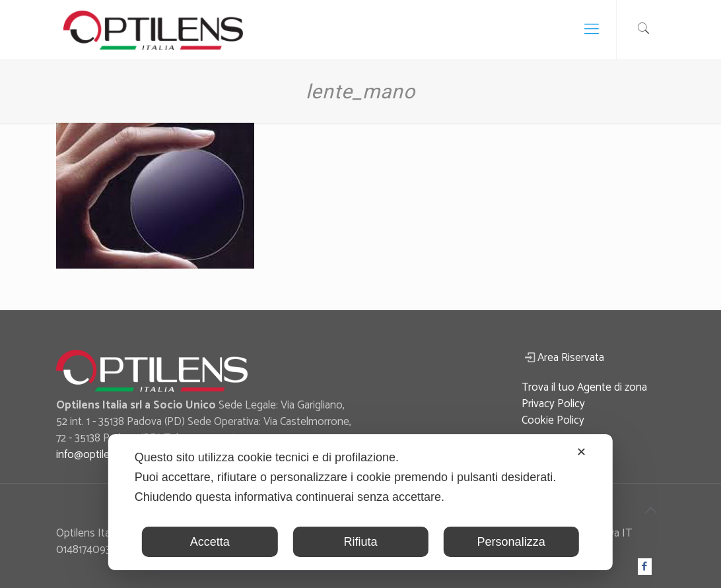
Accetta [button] (210, 542)
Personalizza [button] (511, 542)
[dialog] (360, 502)
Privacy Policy (553, 404)
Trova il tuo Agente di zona (584, 387)
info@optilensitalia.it (103, 455)
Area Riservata (571, 358)
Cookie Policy (553, 420)
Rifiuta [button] (360, 542)
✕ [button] (581, 452)
